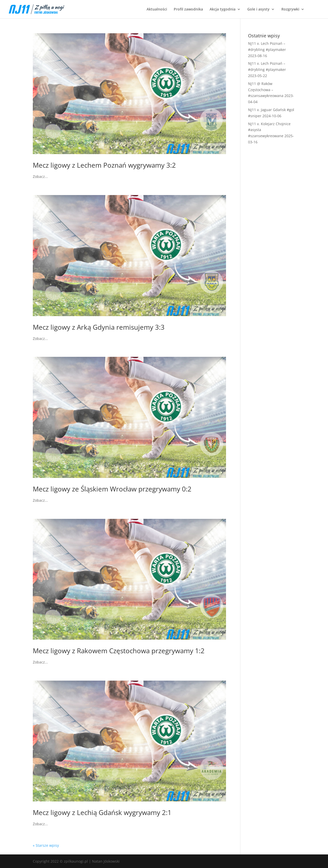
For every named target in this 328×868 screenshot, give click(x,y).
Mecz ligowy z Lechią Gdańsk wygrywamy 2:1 (102, 812)
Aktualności (157, 9)
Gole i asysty (258, 9)
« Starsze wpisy (46, 845)
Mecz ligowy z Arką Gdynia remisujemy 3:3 (99, 327)
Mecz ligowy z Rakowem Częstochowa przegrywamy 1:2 (119, 651)
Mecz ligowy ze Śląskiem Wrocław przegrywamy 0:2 (112, 489)
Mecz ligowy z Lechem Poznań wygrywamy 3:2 (104, 165)
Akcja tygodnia (223, 9)
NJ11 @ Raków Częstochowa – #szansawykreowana (266, 90)
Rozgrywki (290, 9)
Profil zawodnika (188, 9)
